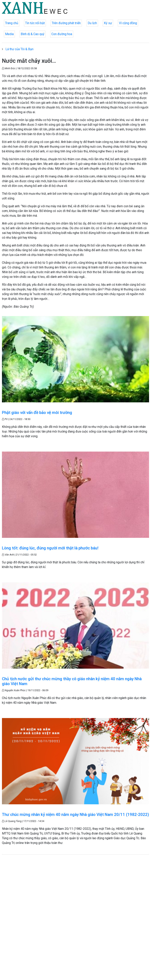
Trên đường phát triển (66, 23)
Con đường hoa (62, 34)
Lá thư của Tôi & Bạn (19, 49)
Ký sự (108, 23)
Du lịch (92, 23)
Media (9, 34)
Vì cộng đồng (128, 23)
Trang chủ (12, 23)
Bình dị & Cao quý (33, 34)
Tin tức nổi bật (35, 23)
